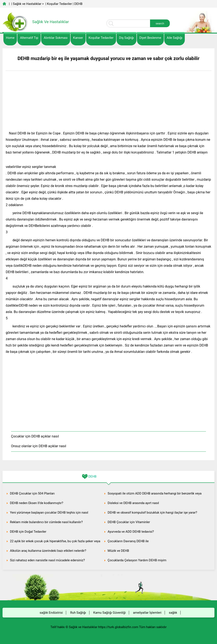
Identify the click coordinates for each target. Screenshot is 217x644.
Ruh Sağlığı (78, 613)
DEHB (78, 4)
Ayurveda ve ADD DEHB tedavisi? (131, 532)
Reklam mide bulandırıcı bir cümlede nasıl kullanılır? (46, 522)
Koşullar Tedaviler (59, 4)
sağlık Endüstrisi (51, 613)
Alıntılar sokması (56, 38)
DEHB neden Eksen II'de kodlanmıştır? (37, 503)
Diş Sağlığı (127, 38)
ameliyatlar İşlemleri (147, 613)
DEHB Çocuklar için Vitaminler (129, 522)
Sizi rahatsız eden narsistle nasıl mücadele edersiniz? (47, 560)
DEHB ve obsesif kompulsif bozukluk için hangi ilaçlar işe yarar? (152, 513)
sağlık (173, 613)
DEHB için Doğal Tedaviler (28, 532)
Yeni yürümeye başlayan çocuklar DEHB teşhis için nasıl (49, 513)
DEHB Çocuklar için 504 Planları (32, 493)
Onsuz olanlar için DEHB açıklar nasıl (39, 446)
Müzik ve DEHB (118, 551)
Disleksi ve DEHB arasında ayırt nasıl (133, 503)
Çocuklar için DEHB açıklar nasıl (35, 436)
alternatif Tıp (29, 38)
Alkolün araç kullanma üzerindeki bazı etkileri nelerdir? (48, 551)
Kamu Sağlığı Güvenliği (109, 613)
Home (10, 38)
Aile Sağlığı (175, 38)
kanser (78, 38)
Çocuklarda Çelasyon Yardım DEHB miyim (137, 560)
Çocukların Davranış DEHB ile (128, 541)
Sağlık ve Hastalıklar (27, 4)
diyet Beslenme (150, 38)
